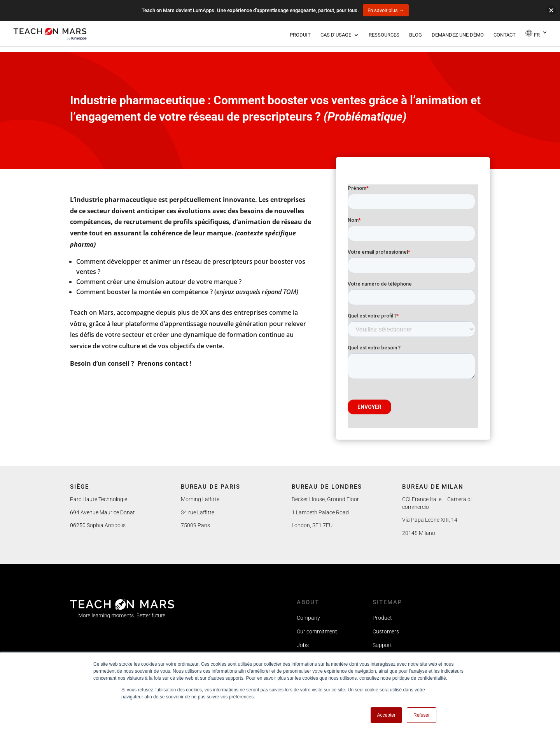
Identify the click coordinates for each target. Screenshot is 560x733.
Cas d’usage (336, 35)
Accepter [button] (386, 715)
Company (308, 618)
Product (382, 618)
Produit (300, 35)
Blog (416, 35)
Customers (386, 631)
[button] (551, 10)
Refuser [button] (422, 715)
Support (382, 645)
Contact (505, 35)
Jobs (303, 645)
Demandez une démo (458, 35)
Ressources (384, 35)
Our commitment (317, 631)
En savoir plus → (386, 10)
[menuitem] (536, 38)
